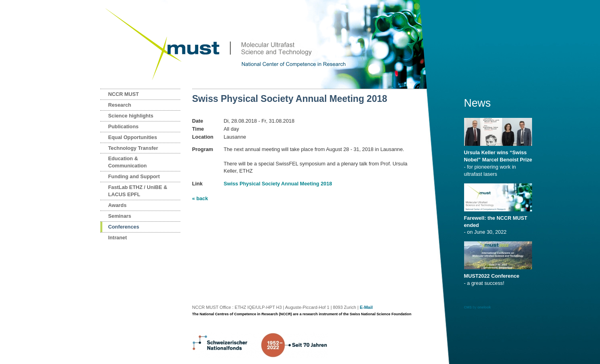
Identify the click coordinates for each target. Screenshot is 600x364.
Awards (118, 205)
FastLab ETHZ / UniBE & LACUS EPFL (138, 191)
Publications (124, 126)
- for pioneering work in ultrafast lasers (499, 161)
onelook (484, 307)
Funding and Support (134, 176)
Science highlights (131, 116)
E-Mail (366, 307)
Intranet (118, 238)
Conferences (124, 227)
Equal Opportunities (133, 137)
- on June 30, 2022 (499, 223)
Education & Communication (128, 162)
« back (200, 198)
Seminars (120, 216)
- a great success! (499, 277)
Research (120, 105)
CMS (468, 307)
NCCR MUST (124, 94)
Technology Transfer (133, 148)
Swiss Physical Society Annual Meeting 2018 (278, 184)
